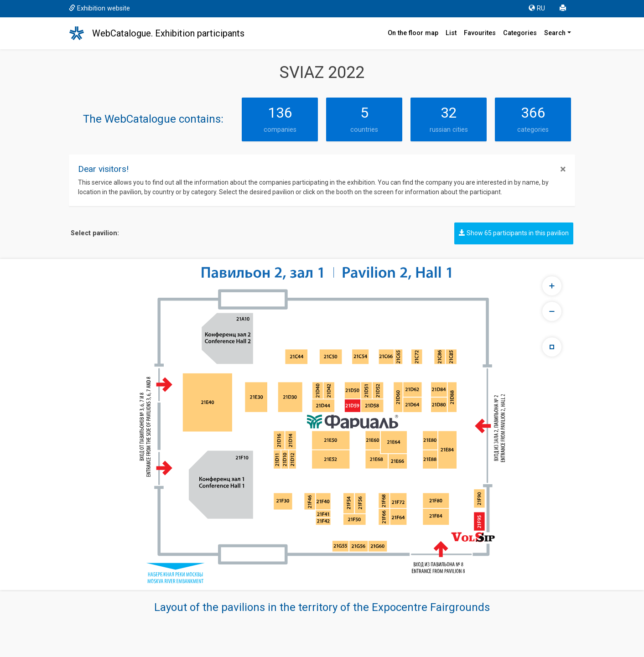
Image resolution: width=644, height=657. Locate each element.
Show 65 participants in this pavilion (514, 233)
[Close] (563, 169)
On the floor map (413, 33)
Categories (520, 33)
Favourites (480, 33)
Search (555, 33)
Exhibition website (99, 8)
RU (537, 8)
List (451, 33)
